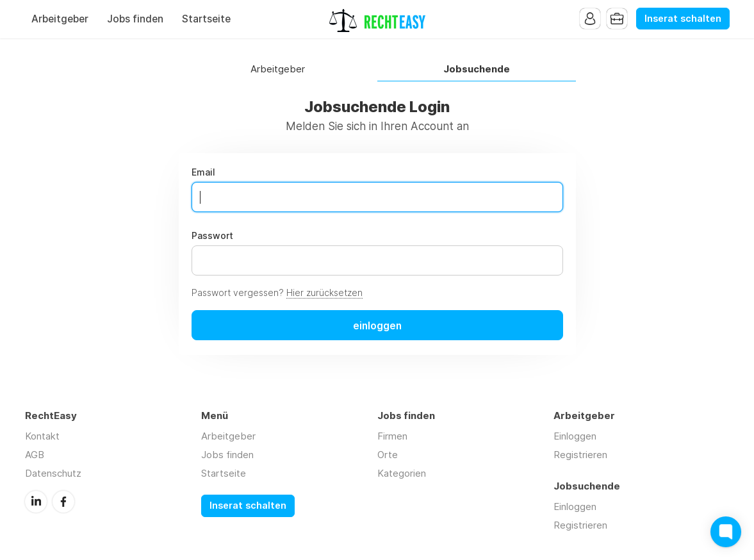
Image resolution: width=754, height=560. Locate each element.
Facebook (63, 502)
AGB (35, 455)
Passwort (212, 236)
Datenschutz (53, 473)
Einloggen (575, 436)
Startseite (206, 19)
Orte (388, 455)
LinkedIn (36, 502)
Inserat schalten (683, 19)
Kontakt (42, 436)
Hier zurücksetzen (324, 292)
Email (203, 172)
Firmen (392, 436)
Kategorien (402, 473)
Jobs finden (135, 19)
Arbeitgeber (60, 19)
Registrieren (580, 455)
